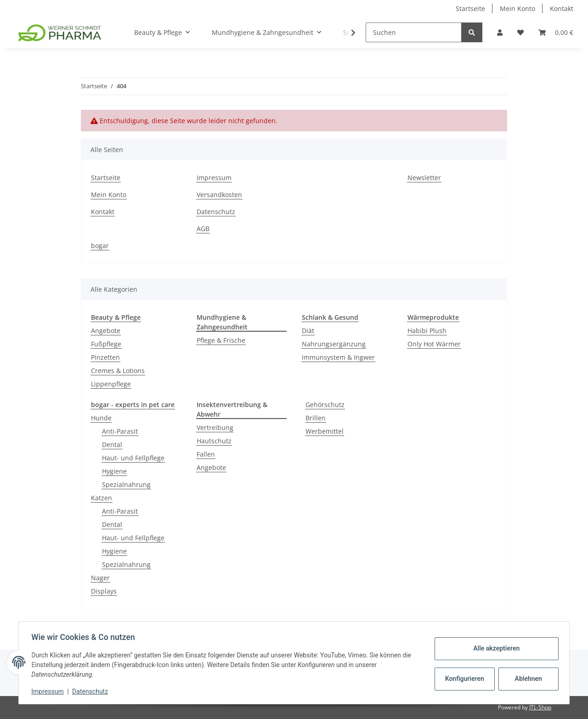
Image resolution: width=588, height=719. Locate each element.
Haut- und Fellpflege (133, 458)
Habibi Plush (427, 331)
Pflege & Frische (221, 340)
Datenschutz (216, 212)
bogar (100, 246)
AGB (203, 229)
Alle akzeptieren (494, 648)
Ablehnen (526, 679)
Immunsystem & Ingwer (338, 357)
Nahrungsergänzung (334, 344)
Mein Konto (517, 8)
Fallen (206, 454)
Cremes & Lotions (118, 371)
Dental (112, 444)
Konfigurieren (463, 679)
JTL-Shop (540, 707)
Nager (100, 578)
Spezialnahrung (126, 484)
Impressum (214, 178)
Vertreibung (215, 427)
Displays (104, 591)
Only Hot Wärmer (434, 344)
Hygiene (114, 471)
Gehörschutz (325, 405)
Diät (308, 331)
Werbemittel (325, 431)
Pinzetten (105, 357)
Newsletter (424, 178)
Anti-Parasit (120, 431)
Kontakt (562, 8)
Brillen (316, 418)
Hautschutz (214, 441)
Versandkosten (219, 195)
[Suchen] (414, 32)
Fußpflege (106, 344)
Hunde (101, 418)
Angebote (106, 331)
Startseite (470, 8)
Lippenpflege (111, 384)
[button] (500, 32)
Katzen (102, 498)
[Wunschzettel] (520, 32)
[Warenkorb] (556, 32)
